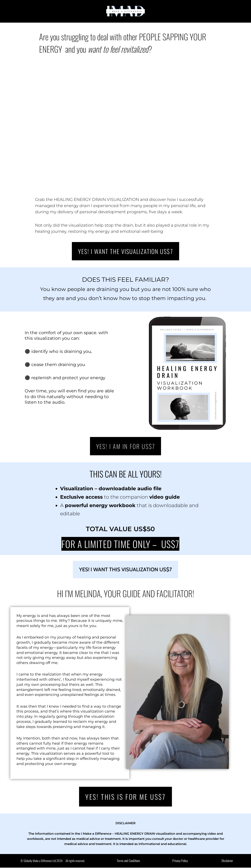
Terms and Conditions (128, 861)
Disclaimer (227, 861)
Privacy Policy (180, 861)
